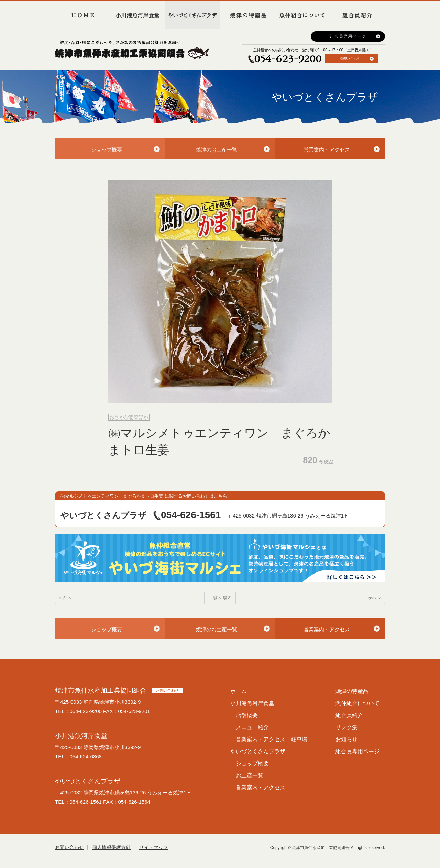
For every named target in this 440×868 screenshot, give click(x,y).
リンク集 (346, 727)
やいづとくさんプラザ (192, 15)
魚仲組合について (302, 15)
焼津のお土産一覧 (217, 150)
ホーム (239, 691)
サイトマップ (154, 847)
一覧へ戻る (220, 598)
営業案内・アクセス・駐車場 (272, 739)
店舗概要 (247, 715)
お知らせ (346, 739)
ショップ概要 (107, 150)
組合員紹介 (357, 15)
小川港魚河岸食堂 (137, 15)
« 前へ (66, 598)
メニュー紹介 (252, 727)
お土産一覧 (250, 775)
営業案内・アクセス (327, 150)
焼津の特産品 (247, 15)
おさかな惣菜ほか (129, 417)
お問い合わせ (350, 58)
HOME (82, 15)
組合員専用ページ (348, 36)
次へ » (374, 598)
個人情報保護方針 (111, 847)
